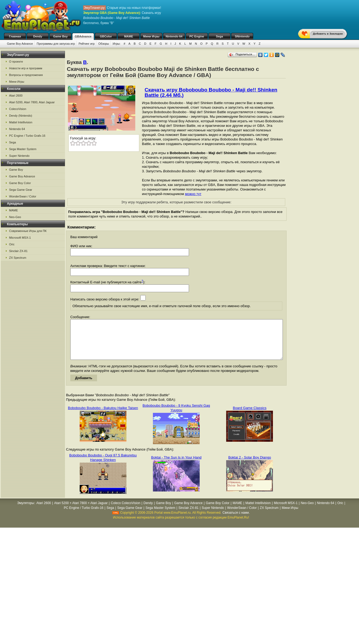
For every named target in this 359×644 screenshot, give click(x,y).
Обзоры (104, 44)
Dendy (38, 36)
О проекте (16, 62)
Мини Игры (151, 36)
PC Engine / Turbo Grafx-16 (27, 136)
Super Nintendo (19, 156)
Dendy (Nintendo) (21, 116)
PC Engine (197, 36)
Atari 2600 (16, 96)
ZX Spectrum (18, 258)
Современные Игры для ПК (28, 231)
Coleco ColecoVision (126, 511)
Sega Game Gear (21, 190)
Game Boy (60, 36)
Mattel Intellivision (21, 122)
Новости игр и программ (26, 68)
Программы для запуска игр (56, 44)
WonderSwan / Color (23, 196)
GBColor (106, 36)
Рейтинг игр (87, 44)
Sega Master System (23, 149)
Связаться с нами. (236, 521)
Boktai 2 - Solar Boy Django (250, 465)
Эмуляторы (26, 511)
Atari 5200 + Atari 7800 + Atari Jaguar (81, 511)
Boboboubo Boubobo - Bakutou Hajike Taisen (103, 416)
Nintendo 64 (174, 36)
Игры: (116, 44)
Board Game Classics (250, 416)
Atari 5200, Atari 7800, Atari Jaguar (32, 102)
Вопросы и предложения (26, 75)
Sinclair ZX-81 (18, 251)
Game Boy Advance (20, 44)
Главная (15, 36)
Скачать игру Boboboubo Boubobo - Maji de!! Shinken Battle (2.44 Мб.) (211, 92)
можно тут (193, 194)
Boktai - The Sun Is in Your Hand (176, 465)
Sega (219, 36)
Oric (12, 244)
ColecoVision (18, 109)
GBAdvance (83, 36)
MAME (129, 36)
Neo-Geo (15, 217)
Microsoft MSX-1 (20, 238)
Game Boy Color (20, 183)
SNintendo (242, 36)
